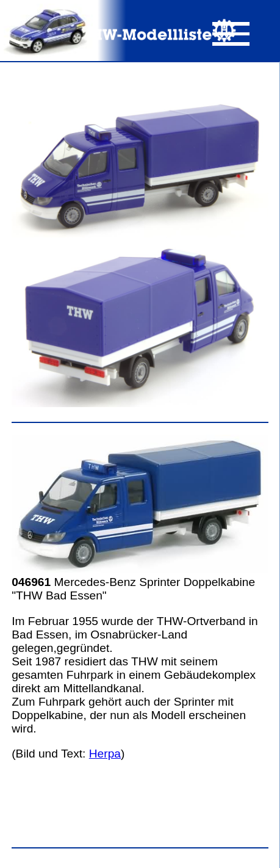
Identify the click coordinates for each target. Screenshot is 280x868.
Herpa (105, 754)
